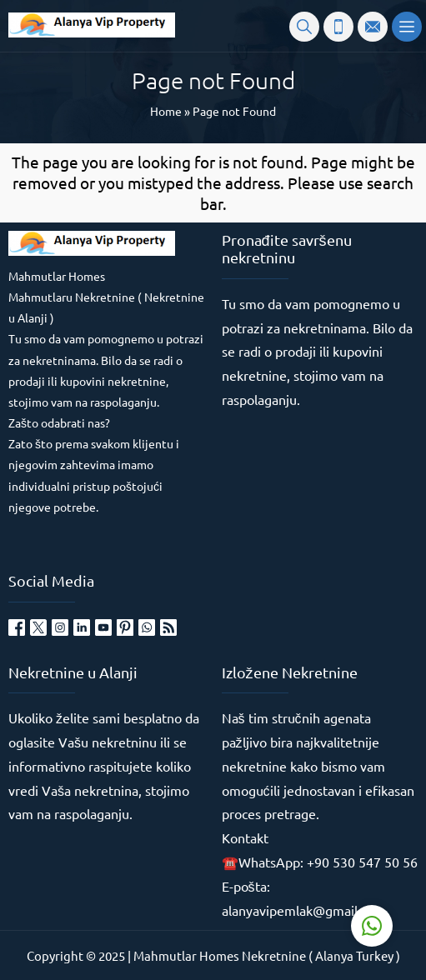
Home (166, 111)
